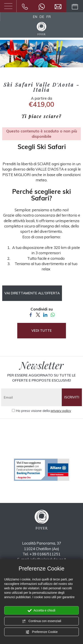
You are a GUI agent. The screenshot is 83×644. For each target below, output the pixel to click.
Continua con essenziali (42, 621)
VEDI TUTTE (42, 331)
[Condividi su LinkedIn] (45, 314)
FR (48, 17)
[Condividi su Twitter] (38, 314)
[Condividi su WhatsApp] (53, 314)
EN (35, 17)
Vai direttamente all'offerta (32, 293)
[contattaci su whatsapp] (42, 6)
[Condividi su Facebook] (31, 314)
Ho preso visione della (43, 411)
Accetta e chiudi (41, 611)
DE (42, 17)
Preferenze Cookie (42, 632)
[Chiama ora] (25, 6)
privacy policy (61, 411)
